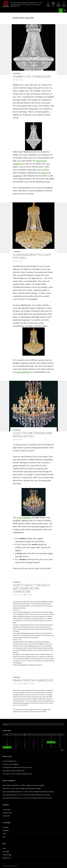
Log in (4, 848)
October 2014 (6, 809)
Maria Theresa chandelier (33, 680)
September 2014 (7, 813)
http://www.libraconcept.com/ (11, 795)
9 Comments (29, 595)
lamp (4, 837)
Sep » (62, 750)
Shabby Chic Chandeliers (32, 76)
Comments (7, 855)
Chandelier (6, 827)
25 (7, 747)
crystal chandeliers (23, 372)
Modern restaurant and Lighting (36, 785)
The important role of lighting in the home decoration (17, 767)
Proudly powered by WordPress (10, 866)
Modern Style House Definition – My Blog (14, 785)
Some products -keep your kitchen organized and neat (17, 774)
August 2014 (6, 816)
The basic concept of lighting (11, 764)
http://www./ (6, 788)
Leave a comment (30, 684)
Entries (6, 852)
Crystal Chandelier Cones (10, 761)
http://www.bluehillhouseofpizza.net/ (13, 792)
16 (51, 742)
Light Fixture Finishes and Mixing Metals (33, 435)
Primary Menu (65, 10)
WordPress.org (7, 858)
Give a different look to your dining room (14, 771)
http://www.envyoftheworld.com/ (12, 798)
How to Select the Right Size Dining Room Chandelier (31, 588)
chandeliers (17, 73)
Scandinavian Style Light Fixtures (32, 256)
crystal (4, 834)
